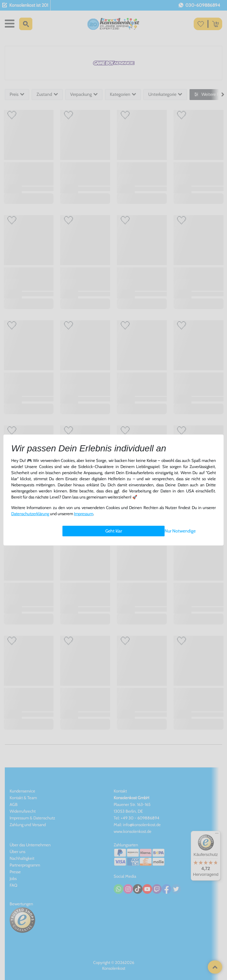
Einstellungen (75, 531)
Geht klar (114, 531)
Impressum (84, 514)
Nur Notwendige (180, 531)
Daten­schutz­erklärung (30, 514)
